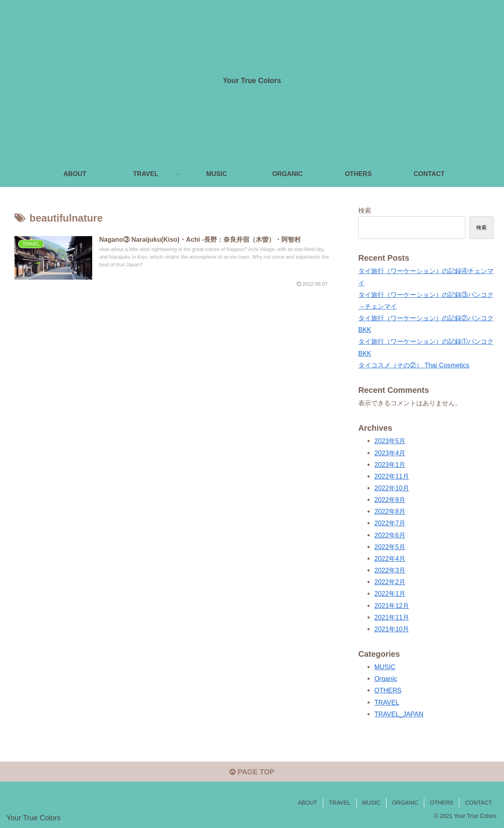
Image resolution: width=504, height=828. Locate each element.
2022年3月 (390, 570)
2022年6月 (390, 535)
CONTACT (478, 803)
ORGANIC (405, 803)
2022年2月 (390, 582)
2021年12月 (392, 606)
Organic (386, 679)
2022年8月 (390, 511)
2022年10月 (392, 488)
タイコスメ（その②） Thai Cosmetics (414, 365)
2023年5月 (390, 441)
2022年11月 (392, 476)
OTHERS (388, 690)
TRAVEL (387, 702)
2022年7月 (390, 523)
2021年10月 (392, 629)
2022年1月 (390, 594)
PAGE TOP (252, 772)
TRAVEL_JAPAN (399, 714)
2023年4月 (390, 453)
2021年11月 (392, 617)
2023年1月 (390, 465)
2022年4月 (390, 558)
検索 (365, 210)
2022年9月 (390, 500)
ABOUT (308, 803)
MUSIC (385, 667)
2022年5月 (390, 547)
